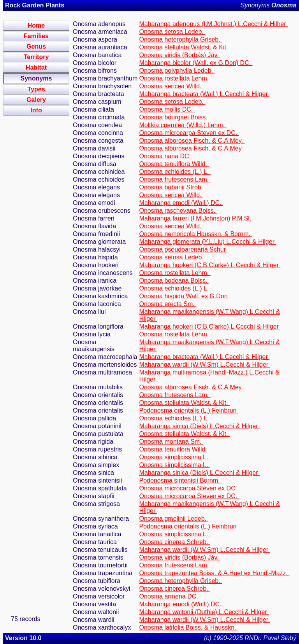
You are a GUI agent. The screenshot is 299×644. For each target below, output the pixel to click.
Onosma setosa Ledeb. (172, 32)
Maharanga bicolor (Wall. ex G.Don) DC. (196, 63)
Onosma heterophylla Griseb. (181, 39)
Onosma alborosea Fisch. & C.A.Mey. (192, 141)
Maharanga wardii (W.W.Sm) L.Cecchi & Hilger (205, 365)
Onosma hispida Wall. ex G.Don (185, 296)
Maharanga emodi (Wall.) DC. (181, 203)
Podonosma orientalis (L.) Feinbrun (189, 410)
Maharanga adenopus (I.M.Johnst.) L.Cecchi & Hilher (214, 24)
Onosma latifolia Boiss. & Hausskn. (189, 627)
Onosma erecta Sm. (168, 304)
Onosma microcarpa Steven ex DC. (189, 133)
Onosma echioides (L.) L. (175, 172)
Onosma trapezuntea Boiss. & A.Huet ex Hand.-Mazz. (215, 573)
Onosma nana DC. (166, 156)
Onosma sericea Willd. (171, 86)
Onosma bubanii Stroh (171, 187)
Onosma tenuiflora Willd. (174, 164)
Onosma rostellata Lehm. (175, 78)
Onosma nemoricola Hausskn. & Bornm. (196, 234)
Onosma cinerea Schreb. (175, 542)
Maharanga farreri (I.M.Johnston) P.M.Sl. (196, 218)
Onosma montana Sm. (171, 442)
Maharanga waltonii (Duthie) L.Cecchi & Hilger (204, 612)
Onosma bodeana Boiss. (174, 281)
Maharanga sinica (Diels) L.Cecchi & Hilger (200, 426)
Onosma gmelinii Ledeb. (174, 519)
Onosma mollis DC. (167, 109)
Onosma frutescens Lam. (175, 179)
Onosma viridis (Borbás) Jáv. (180, 55)
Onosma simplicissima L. (175, 457)
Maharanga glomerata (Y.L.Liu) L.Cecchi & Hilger (208, 242)
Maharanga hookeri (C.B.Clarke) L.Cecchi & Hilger (210, 265)
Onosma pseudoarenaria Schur (184, 249)
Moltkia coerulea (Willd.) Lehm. (183, 125)
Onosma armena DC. (170, 596)
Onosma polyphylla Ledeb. (177, 71)
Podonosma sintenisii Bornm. (181, 480)
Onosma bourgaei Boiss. (174, 117)
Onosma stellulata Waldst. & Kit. (185, 47)
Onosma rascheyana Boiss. (178, 211)
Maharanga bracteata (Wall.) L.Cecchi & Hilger (205, 94)
